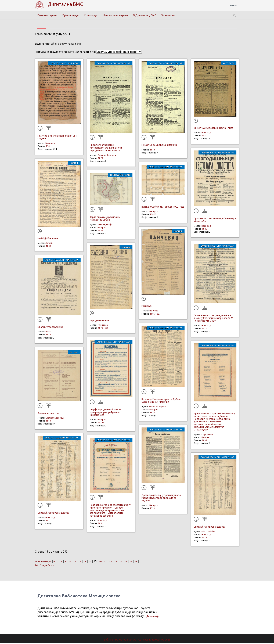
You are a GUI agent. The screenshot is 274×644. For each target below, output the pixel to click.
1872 (204, 538)
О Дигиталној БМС (148, 15)
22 (138, 562)
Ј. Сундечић (207, 435)
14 (94, 562)
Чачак (48, 332)
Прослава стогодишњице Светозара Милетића (215, 221)
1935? (101, 423)
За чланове (173, 15)
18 (116, 562)
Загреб (49, 244)
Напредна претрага (118, 15)
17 (110, 562)
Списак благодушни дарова (53, 514)
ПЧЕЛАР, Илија (104, 225)
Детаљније (153, 617)
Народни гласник (99, 321)
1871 (48, 521)
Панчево (154, 312)
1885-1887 (155, 314)
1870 (100, 159)
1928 (152, 413)
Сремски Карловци (55, 419)
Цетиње (206, 438)
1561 (48, 147)
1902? (153, 215)
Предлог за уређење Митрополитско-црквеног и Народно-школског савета (106, 148)
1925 (204, 230)
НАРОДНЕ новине (48, 239)
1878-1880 (103, 329)
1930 (48, 335)
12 (83, 562)
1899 (204, 441)
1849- (49, 247)
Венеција (50, 144)
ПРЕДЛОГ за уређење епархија (159, 146)
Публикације (72, 15)
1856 (100, 231)
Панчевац (147, 307)
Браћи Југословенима (50, 328)
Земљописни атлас (49, 414)
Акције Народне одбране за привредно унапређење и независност (105, 413)
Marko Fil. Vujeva (157, 407)
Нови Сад (50, 518)
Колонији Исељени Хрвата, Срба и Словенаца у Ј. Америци (161, 401)
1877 (204, 329)
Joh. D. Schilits (208, 532)
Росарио (154, 410)
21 (132, 562)
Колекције (93, 15)
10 (73, 562)
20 (127, 562)
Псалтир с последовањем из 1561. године (57, 138)
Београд (102, 228)
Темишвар (103, 326)
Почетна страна (48, 15)
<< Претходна (44, 562)
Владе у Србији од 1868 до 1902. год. (163, 207)
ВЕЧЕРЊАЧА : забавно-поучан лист (213, 129)
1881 (100, 524)
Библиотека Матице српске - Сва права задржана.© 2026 (137, 640)
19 (121, 562)
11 (78, 562)
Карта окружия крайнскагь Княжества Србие (105, 219)
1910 (48, 422)
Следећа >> (55, 566)
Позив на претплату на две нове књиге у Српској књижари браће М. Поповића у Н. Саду (214, 319)
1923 (152, 509)
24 (43, 566)
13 (89, 562)
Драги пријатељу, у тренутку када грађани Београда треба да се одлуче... (161, 499)
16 (105, 562)
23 (38, 566)
